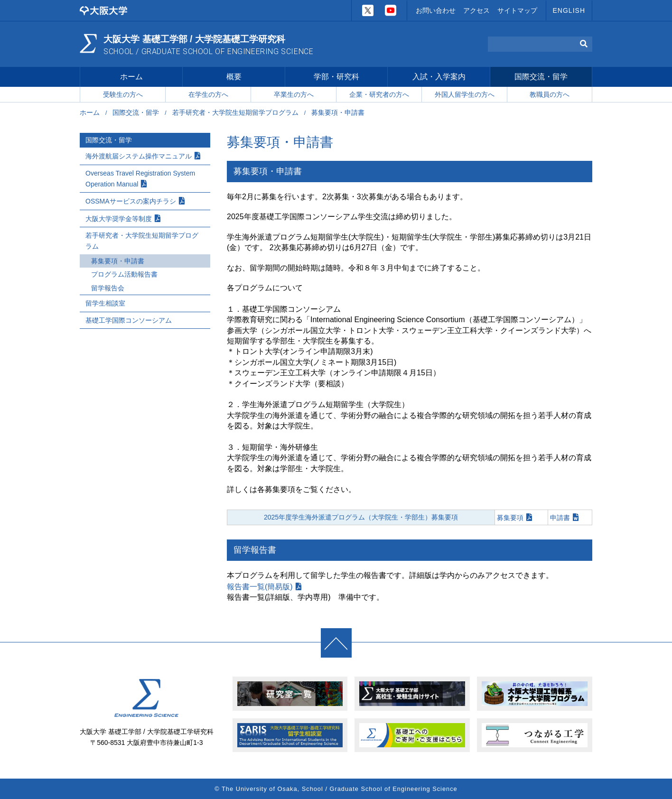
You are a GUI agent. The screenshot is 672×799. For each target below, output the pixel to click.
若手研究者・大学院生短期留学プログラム (235, 114)
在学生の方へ (208, 95)
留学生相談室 (105, 305)
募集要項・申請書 (118, 262)
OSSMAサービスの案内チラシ (131, 203)
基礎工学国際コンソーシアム (129, 321)
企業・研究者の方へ (379, 95)
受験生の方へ (123, 95)
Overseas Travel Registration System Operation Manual (140, 180)
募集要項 (510, 519)
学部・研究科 (336, 78)
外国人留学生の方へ (465, 95)
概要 (234, 78)
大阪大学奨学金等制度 (119, 220)
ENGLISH (569, 10)
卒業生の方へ (294, 95)
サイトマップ (517, 10)
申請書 (560, 519)
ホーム (131, 78)
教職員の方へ (550, 95)
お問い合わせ (436, 10)
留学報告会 (108, 289)
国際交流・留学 (541, 78)
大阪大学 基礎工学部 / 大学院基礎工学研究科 (211, 45)
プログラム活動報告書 (124, 276)
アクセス (476, 10)
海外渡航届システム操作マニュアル (139, 158)
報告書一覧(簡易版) (260, 588)
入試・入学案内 (439, 78)
